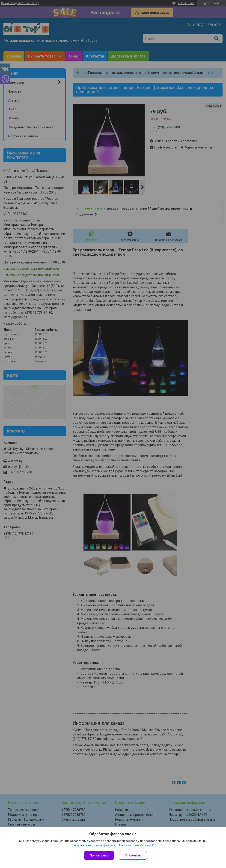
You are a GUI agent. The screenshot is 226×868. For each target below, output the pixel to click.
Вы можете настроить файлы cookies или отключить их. (111, 845)
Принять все (99, 855)
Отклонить (133, 855)
